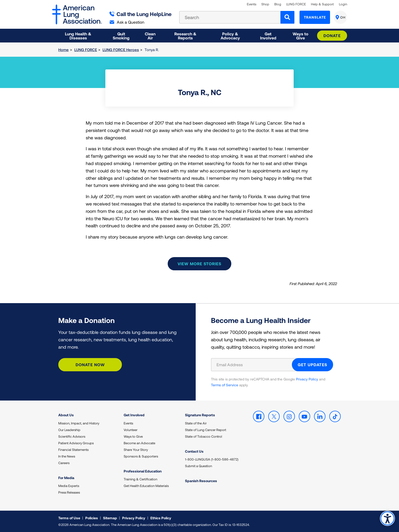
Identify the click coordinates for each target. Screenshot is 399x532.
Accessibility (387, 518)
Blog (278, 4)
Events (252, 4)
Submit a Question (198, 466)
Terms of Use (69, 518)
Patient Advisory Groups (76, 443)
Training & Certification (140, 479)
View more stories (199, 264)
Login (343, 4)
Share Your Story (136, 450)
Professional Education (143, 471)
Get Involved (134, 415)
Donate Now (90, 365)
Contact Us (194, 451)
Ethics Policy (161, 518)
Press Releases (69, 492)
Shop (265, 4)
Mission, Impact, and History (79, 423)
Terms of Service (225, 385)
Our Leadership (69, 430)
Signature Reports (200, 415)
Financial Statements (73, 450)
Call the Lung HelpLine (141, 14)
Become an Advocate (139, 443)
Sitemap (110, 518)
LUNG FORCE (296, 4)
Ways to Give (133, 436)
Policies (92, 518)
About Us (66, 415)
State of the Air (196, 423)
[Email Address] (255, 365)
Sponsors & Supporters (141, 456)
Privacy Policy (307, 379)
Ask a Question (127, 22)
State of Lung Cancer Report (206, 430)
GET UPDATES (312, 365)
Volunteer (131, 430)
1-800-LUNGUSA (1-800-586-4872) (212, 459)
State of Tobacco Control (204, 436)
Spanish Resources (201, 481)
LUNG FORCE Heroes (121, 50)
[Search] (287, 17)
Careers (64, 463)
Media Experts (69, 486)
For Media (66, 478)
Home (63, 50)
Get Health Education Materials (146, 486)
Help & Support (322, 4)
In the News (67, 456)
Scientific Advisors (72, 436)
